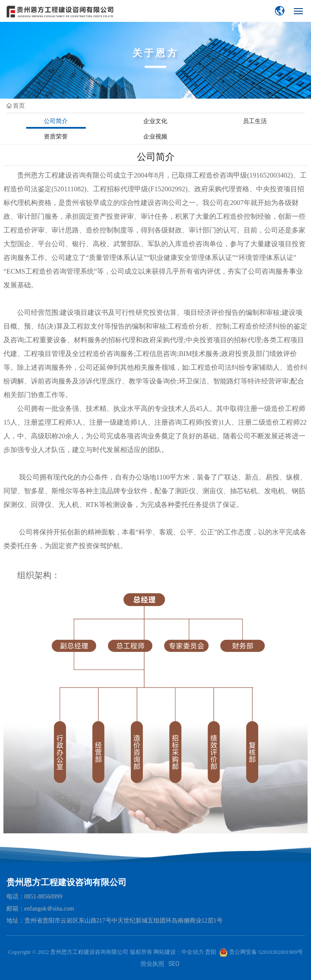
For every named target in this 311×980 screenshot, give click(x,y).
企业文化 (155, 121)
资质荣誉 (56, 136)
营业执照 (152, 964)
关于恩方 (156, 53)
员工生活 (255, 121)
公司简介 (56, 121)
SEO (174, 964)
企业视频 (155, 136)
